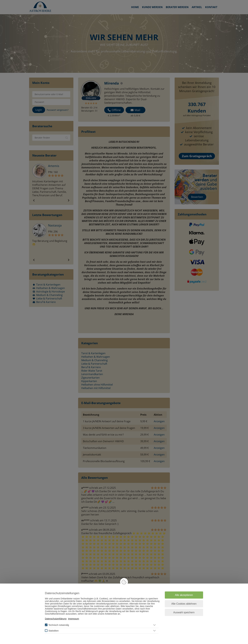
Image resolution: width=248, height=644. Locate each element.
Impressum (73, 619)
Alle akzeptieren (184, 595)
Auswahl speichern (184, 612)
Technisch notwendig (59, 625)
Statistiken (54, 631)
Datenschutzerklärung (56, 619)
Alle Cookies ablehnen (184, 604)
